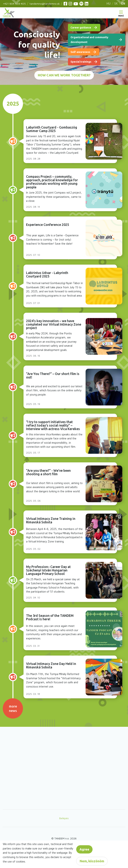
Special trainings (81, 62)
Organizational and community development (89, 40)
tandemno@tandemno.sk (45, 4)
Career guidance (81, 28)
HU (109, 3)
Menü (121, 15)
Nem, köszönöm (92, 861)
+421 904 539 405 (14, 4)
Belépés (64, 818)
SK (116, 3)
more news (13, 708)
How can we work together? (64, 75)
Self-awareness (80, 52)
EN (123, 3)
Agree (84, 849)
